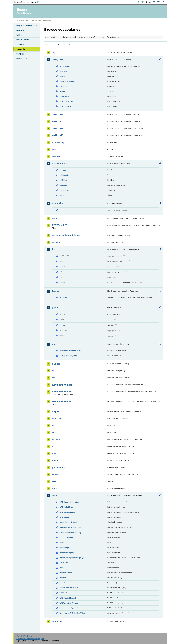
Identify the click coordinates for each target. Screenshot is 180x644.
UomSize (63, 578)
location (63, 76)
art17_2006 (58, 121)
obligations (64, 190)
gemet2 (56, 307)
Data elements (23, 40)
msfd (55, 453)
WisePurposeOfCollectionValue (72, 613)
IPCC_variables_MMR (68, 356)
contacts (63, 170)
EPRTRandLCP (60, 225)
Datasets (20, 30)
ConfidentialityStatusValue (70, 527)
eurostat (56, 242)
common (57, 156)
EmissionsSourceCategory (70, 533)
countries (63, 298)
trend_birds (64, 96)
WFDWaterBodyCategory (70, 603)
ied (54, 378)
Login (142, 2)
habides (56, 364)
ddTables (63, 180)
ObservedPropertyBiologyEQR (72, 558)
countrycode (65, 66)
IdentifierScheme (66, 538)
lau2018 (56, 439)
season (62, 91)
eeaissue (63, 185)
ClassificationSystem (68, 522)
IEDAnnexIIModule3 (62, 392)
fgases (56, 291)
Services (20, 54)
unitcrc (62, 282)
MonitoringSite (66, 548)
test (54, 481)
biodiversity (58, 142)
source (62, 325)
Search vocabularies (55, 45)
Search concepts (74, 45)
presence (63, 86)
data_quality (65, 71)
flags (62, 261)
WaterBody (64, 583)
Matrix (62, 543)
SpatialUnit (64, 563)
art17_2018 (58, 135)
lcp (54, 446)
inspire (56, 411)
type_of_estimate (67, 101)
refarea (62, 272)
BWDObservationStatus (69, 502)
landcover (57, 418)
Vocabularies (22, 49)
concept (63, 314)
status (62, 195)
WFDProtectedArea (67, 593)
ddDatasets (64, 175)
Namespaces (22, 59)
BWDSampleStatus (67, 512)
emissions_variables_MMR (70, 351)
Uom (61, 568)
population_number (67, 81)
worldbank (58, 621)
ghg (54, 344)
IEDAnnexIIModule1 (62, 385)
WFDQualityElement (68, 598)
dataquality (58, 203)
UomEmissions (66, 573)
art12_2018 (58, 114)
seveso (56, 474)
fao (54, 249)
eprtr (55, 218)
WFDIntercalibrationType (70, 588)
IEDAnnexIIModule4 (62, 402)
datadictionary (59, 163)
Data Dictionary (36, 21)
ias (54, 371)
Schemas (20, 44)
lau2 (54, 432)
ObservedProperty (67, 553)
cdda (55, 149)
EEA (27, 2)
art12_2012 (58, 60)
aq (53, 52)
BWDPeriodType (66, 507)
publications (58, 467)
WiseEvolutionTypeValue (70, 608)
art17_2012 (58, 128)
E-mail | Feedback (24, 636)
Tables (19, 35)
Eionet (27, 21)
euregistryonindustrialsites (66, 235)
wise (55, 495)
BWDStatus (64, 517)
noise (55, 460)
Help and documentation (27, 26)
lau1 (54, 425)
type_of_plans (65, 106)
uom (54, 488)
